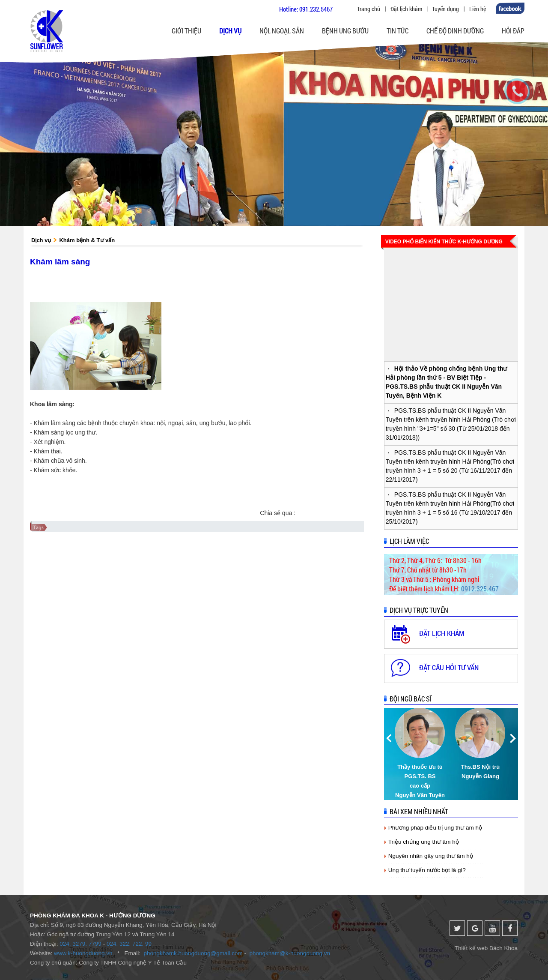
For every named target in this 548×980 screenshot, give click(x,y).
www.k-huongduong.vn (83, 953)
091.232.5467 (316, 9)
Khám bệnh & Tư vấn (87, 240)
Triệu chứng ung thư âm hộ (424, 842)
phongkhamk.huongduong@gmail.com (193, 953)
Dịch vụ (41, 240)
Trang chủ (369, 9)
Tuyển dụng (445, 9)
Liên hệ (478, 9)
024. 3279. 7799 (80, 944)
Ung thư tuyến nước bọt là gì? (427, 870)
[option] (421, 754)
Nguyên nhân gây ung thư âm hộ (431, 856)
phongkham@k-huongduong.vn (290, 953)
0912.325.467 (480, 589)
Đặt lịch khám (406, 9)
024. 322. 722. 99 (129, 944)
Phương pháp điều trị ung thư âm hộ (435, 828)
